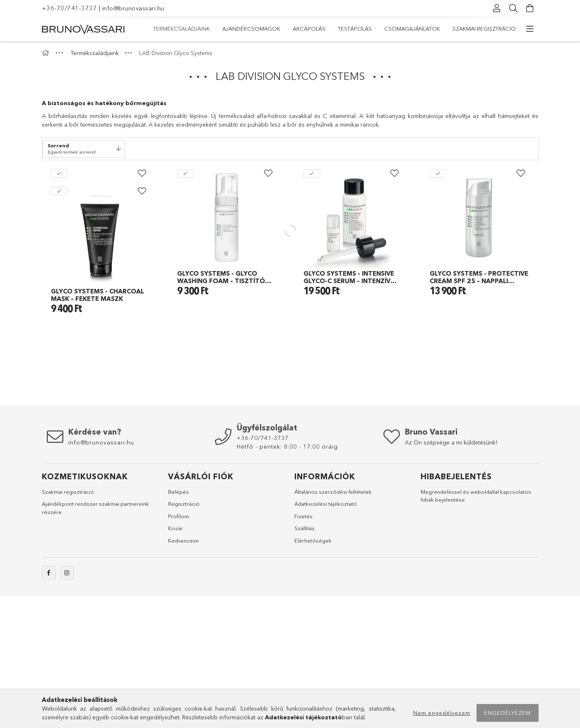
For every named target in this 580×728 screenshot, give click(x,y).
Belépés (178, 623)
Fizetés (303, 648)
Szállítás (304, 660)
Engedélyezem (507, 713)
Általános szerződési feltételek (333, 623)
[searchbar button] (514, 8)
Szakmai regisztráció (484, 29)
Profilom (179, 648)
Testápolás (355, 29)
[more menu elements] (530, 29)
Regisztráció (184, 635)
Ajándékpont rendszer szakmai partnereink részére (95, 639)
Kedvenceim (183, 672)
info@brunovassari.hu (133, 8)
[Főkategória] (47, 53)
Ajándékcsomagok (251, 29)
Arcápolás (309, 29)
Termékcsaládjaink (182, 29)
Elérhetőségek (313, 672)
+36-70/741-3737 (70, 8)
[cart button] (530, 8)
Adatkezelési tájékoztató (326, 635)
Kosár (176, 660)
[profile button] (497, 8)
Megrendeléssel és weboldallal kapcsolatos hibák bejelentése (476, 627)
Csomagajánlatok (412, 29)
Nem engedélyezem (442, 713)
